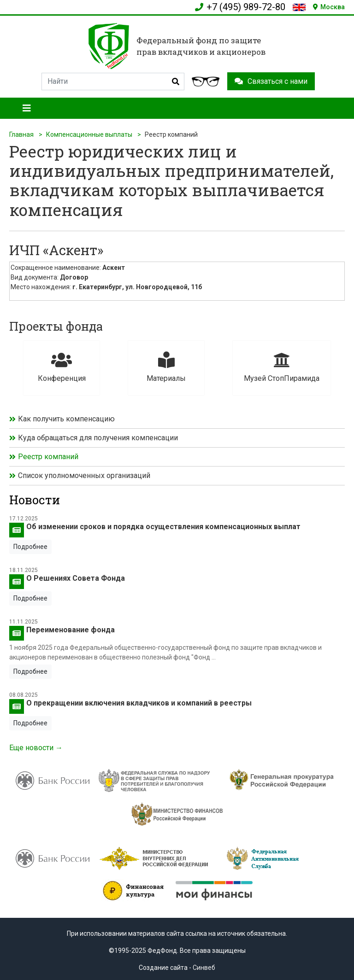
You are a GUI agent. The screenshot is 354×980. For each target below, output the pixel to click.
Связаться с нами (271, 81)
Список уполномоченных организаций (84, 475)
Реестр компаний (48, 457)
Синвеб (204, 968)
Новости (35, 500)
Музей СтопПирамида (282, 367)
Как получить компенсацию (66, 419)
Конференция (62, 367)
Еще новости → (36, 748)
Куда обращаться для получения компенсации (98, 438)
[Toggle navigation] (27, 108)
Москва (329, 7)
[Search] (113, 82)
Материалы (166, 367)
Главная (21, 134)
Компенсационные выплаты (89, 134)
